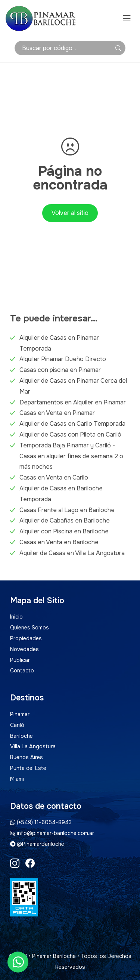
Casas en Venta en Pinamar (57, 413)
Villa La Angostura (33, 746)
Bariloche (21, 736)
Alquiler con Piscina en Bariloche (64, 531)
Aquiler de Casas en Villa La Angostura (72, 553)
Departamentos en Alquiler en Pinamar (73, 402)
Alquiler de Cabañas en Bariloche (65, 520)
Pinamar (20, 714)
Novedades (24, 649)
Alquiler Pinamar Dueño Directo (63, 359)
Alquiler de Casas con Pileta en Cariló (70, 434)
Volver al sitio (70, 213)
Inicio (16, 617)
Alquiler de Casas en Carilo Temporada (72, 424)
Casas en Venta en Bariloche (59, 542)
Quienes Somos (29, 628)
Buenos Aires (27, 757)
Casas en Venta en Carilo (54, 477)
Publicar (20, 660)
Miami (17, 779)
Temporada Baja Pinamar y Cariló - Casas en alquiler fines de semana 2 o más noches (71, 456)
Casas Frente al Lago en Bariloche (67, 510)
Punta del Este (28, 768)
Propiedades (26, 638)
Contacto (22, 671)
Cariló (17, 725)
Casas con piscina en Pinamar (60, 370)
